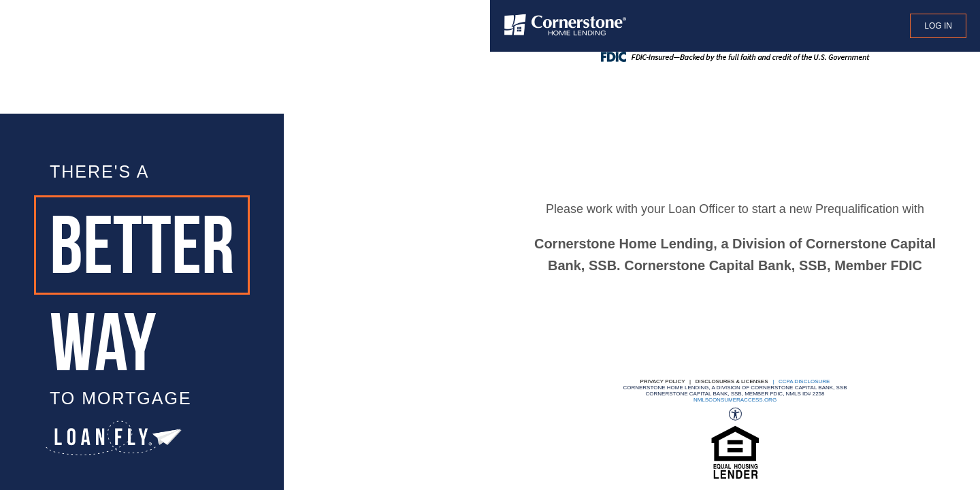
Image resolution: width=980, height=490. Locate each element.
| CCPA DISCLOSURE (800, 381)
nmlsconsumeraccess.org (735, 400)
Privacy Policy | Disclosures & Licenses (704, 381)
